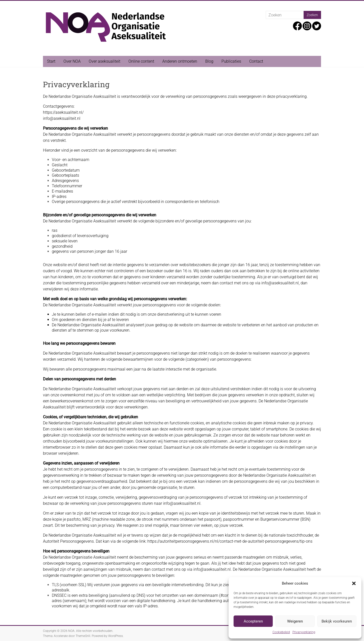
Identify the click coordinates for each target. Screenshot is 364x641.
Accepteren (253, 621)
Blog (209, 61)
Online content (141, 61)
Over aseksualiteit (105, 61)
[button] (354, 583)
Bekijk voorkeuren (337, 621)
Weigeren (295, 621)
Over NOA (72, 61)
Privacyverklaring (304, 632)
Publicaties (231, 61)
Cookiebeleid (281, 632)
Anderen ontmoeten (180, 61)
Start (51, 61)
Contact (256, 61)
